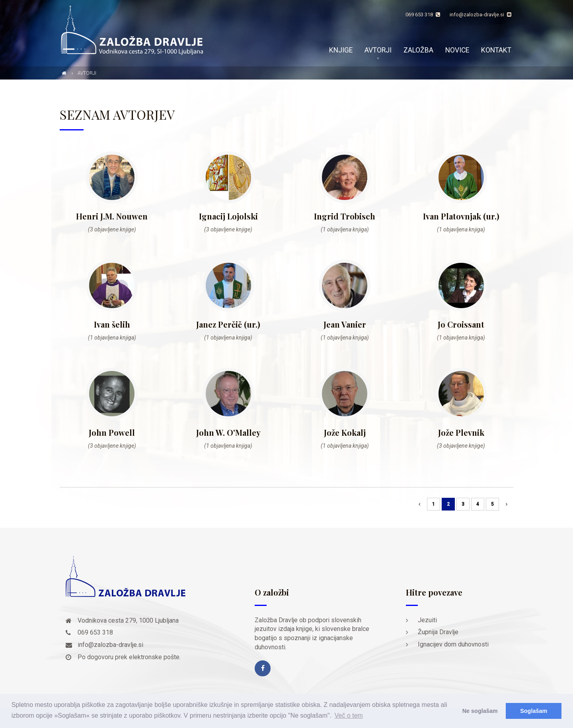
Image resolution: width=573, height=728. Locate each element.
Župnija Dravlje (438, 632)
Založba (418, 50)
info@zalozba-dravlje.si (480, 15)
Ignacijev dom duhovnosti (453, 644)
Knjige (341, 50)
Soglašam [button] (534, 711)
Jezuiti (427, 620)
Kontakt (496, 50)
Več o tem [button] (349, 715)
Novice (457, 50)
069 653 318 (423, 15)
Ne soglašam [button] (480, 711)
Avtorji (378, 50)
